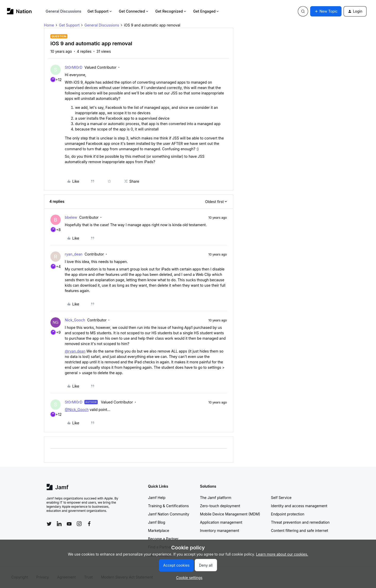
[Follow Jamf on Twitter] (49, 524)
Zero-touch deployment (220, 506)
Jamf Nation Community (169, 514)
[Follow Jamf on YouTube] (69, 524)
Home (49, 25)
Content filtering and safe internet (300, 530)
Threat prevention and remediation (300, 522)
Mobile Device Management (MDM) (230, 514)
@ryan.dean (75, 351)
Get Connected (134, 11)
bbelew (71, 217)
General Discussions (64, 11)
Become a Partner (163, 539)
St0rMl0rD (74, 67)
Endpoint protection (288, 514)
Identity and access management (299, 506)
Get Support (100, 11)
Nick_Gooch (75, 320)
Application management (221, 522)
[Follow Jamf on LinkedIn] (59, 524)
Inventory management (220, 530)
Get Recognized (171, 11)
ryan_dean (74, 254)
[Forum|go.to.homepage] (19, 11)
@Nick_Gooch (77, 410)
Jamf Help (157, 498)
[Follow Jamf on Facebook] (89, 524)
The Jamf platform (216, 498)
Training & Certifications (169, 506)
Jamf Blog (157, 522)
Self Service (281, 498)
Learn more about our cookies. (282, 554)
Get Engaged (206, 11)
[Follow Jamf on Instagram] (79, 524)
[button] (326, 11)
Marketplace (159, 530)
